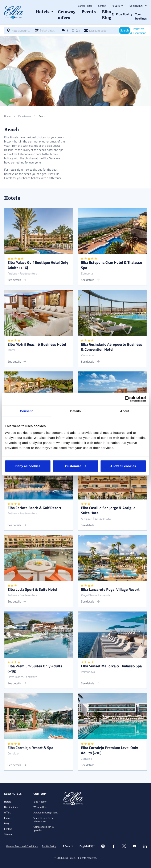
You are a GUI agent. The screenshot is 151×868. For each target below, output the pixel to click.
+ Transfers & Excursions (138, 31)
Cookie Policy (49, 846)
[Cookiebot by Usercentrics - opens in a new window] (128, 399)
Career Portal (85, 6)
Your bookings (141, 16)
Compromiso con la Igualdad (44, 828)
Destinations (11, 807)
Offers (8, 812)
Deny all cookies (28, 466)
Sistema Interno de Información (43, 820)
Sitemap (9, 834)
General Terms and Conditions (22, 846)
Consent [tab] (26, 411)
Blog (7, 823)
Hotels (8, 802)
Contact (102, 6)
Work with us (40, 807)
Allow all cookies (123, 466)
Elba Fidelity (40, 802)
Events (8, 818)
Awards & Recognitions (46, 812)
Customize (76, 466)
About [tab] (125, 411)
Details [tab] (75, 411)
